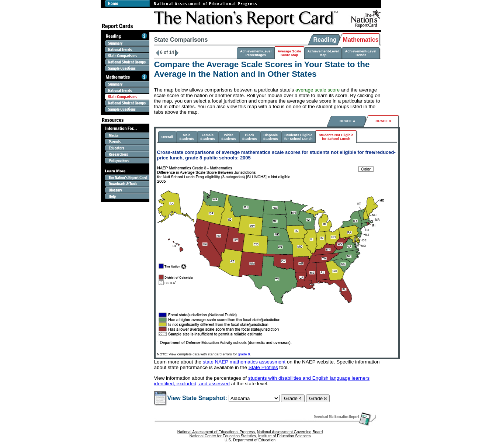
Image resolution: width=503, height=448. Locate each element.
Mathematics (361, 40)
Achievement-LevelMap (323, 53)
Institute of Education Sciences (284, 436)
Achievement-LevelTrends (360, 53)
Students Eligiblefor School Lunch (299, 137)
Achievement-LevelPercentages (256, 53)
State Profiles (263, 367)
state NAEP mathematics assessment (244, 362)
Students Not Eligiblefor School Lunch (336, 137)
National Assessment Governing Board (290, 432)
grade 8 (244, 354)
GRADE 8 (383, 121)
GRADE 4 (347, 121)
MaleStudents (187, 137)
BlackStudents (250, 137)
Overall (167, 137)
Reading (325, 40)
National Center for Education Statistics (223, 436)
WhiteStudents (229, 137)
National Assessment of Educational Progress (216, 432)
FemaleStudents (208, 137)
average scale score (318, 90)
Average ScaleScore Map (289, 53)
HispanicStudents (271, 137)
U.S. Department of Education (250, 440)
